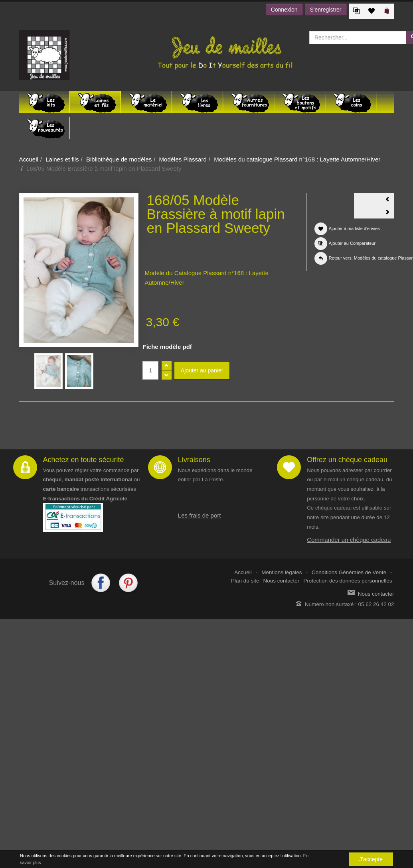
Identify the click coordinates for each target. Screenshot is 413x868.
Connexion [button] (284, 10)
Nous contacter (282, 581)
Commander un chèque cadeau (349, 540)
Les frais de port (200, 515)
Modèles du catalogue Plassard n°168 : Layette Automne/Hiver (297, 159)
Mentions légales (282, 572)
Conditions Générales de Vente (349, 572)
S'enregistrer (326, 10)
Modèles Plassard (183, 159)
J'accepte (371, 859)
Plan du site (245, 581)
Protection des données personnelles (348, 581)
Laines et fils (62, 159)
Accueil (29, 159)
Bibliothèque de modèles (119, 159)
